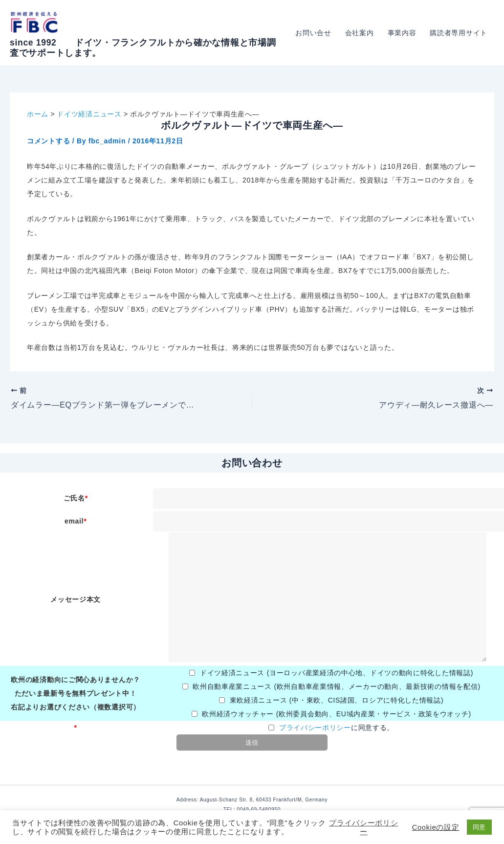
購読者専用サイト (459, 33)
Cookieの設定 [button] (436, 827)
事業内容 (402, 33)
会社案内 (360, 33)
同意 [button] (479, 827)
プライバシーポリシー (315, 728)
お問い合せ (313, 33)
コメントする (48, 141)
